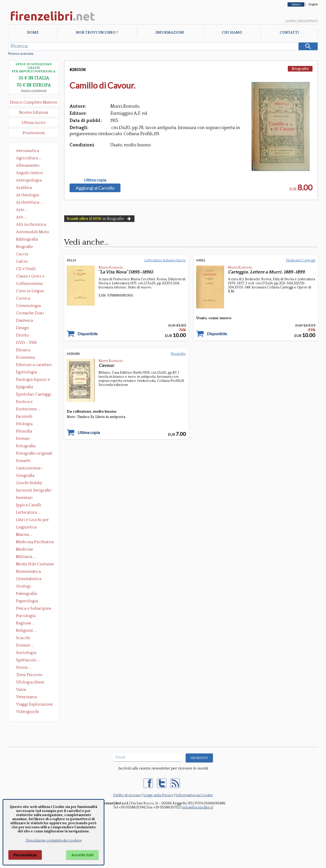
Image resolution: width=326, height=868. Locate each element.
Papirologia (27, 601)
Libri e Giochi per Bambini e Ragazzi (33, 520)
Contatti (289, 33)
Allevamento (28, 165)
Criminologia (28, 306)
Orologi (23, 586)
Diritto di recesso (127, 795)
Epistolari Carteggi (34, 394)
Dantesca (24, 320)
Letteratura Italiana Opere (165, 260)
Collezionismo (30, 284)
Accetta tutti (82, 855)
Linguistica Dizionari (26, 528)
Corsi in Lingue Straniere (30, 291)
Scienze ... (25, 645)
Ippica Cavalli (29, 505)
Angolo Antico (30, 173)
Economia (25, 357)
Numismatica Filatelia (28, 572)
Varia (21, 690)
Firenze (23, 439)
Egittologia (26, 372)
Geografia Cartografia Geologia (27, 476)
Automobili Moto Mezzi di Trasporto (34, 232)
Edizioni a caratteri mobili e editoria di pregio (34, 365)
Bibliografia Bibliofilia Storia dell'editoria (31, 240)
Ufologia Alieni (30, 682)
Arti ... (21, 217)
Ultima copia (95, 180)
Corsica (23, 298)
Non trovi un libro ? (97, 33)
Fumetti (23, 461)
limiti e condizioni (34, 90)
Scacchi (23, 638)
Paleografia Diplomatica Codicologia (28, 594)
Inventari (24, 498)
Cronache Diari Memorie (30, 314)
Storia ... (23, 667)
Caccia (22, 254)
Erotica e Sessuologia (27, 402)
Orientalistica (29, 579)
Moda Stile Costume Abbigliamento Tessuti (35, 565)
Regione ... (25, 623)
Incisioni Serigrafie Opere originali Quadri (34, 491)
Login (290, 21)
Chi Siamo (232, 33)
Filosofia (24, 431)
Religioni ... (26, 631)
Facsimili (24, 416)
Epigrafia (24, 387)
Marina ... (24, 535)
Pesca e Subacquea (33, 608)
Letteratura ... (28, 512)
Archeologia (28, 195)
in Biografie (99, 219)
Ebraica (23, 350)
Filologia (24, 424)
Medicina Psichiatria (35, 542)
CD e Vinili (26, 269)
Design (22, 328)
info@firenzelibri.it (198, 807)
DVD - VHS (26, 343)
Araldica (24, 188)
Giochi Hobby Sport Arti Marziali (34, 483)
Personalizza (25, 855)
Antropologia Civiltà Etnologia (32, 181)
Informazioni (170, 33)
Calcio (22, 261)
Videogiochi (28, 712)
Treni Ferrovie (29, 675)
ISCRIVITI (199, 758)
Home (33, 33)
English (313, 4)
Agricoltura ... (29, 158)
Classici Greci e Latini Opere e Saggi (35, 277)
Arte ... (22, 210)
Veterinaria (26, 697)
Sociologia (26, 653)
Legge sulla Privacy (158, 795)
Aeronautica (28, 151)
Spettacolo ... (28, 660)
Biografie (24, 247)
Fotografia (26, 446)
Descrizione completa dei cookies (54, 841)
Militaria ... (26, 557)
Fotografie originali (34, 453)
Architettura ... (29, 202)
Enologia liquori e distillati (33, 380)
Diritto (23, 335)
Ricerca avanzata (21, 54)
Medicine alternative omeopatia (26, 550)
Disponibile (87, 334)
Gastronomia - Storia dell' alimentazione (30, 469)
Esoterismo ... (28, 409)
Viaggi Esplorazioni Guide (34, 705)
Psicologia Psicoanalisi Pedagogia (27, 616)
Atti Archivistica (31, 225)
